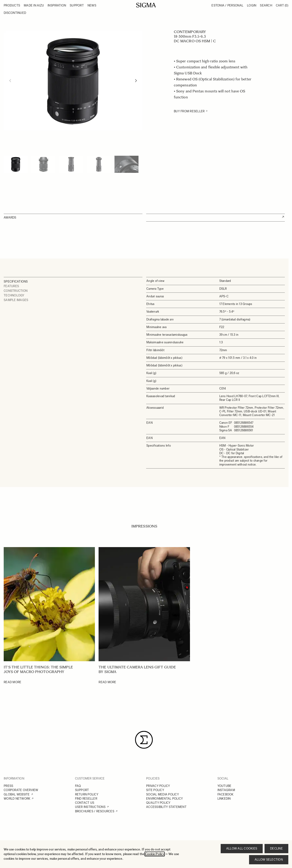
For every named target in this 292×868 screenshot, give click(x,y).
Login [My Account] (252, 5)
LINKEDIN (224, 799)
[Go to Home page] (146, 5)
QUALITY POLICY (158, 803)
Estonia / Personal (227, 5)
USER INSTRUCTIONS (90, 807)
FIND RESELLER (86, 799)
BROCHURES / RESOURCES (95, 811)
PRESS (8, 786)
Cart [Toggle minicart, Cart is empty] (282, 5)
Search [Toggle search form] (266, 5)
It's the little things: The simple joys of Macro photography (38, 669)
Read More (12, 682)
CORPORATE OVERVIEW (21, 790)
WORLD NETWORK (17, 799)
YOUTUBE (224, 786)
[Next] (136, 81)
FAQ (78, 786)
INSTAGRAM (226, 790)
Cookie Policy (155, 854)
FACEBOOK (226, 794)
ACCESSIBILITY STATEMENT (166, 807)
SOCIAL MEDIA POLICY (163, 794)
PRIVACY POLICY (158, 786)
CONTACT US (85, 803)
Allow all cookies (242, 848)
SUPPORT (82, 790)
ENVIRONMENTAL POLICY (164, 799)
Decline (276, 848)
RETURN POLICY (87, 794)
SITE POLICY (155, 790)
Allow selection (269, 860)
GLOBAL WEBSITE (17, 794)
